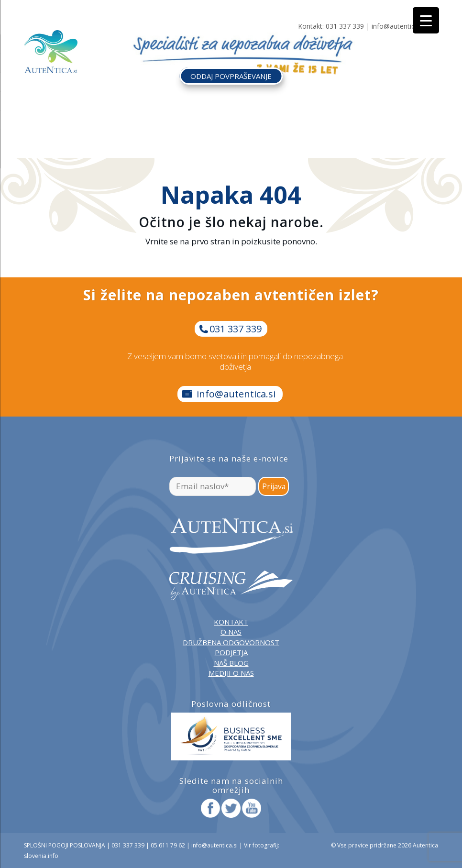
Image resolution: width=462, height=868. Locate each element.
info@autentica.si (398, 26)
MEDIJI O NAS (231, 673)
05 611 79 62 (168, 845)
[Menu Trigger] (426, 20)
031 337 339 (345, 26)
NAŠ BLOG (231, 663)
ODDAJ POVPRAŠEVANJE (231, 76)
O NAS (231, 632)
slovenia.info (41, 856)
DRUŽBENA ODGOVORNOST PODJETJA (231, 647)
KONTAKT (231, 622)
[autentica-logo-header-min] (51, 52)
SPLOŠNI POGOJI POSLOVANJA (65, 845)
